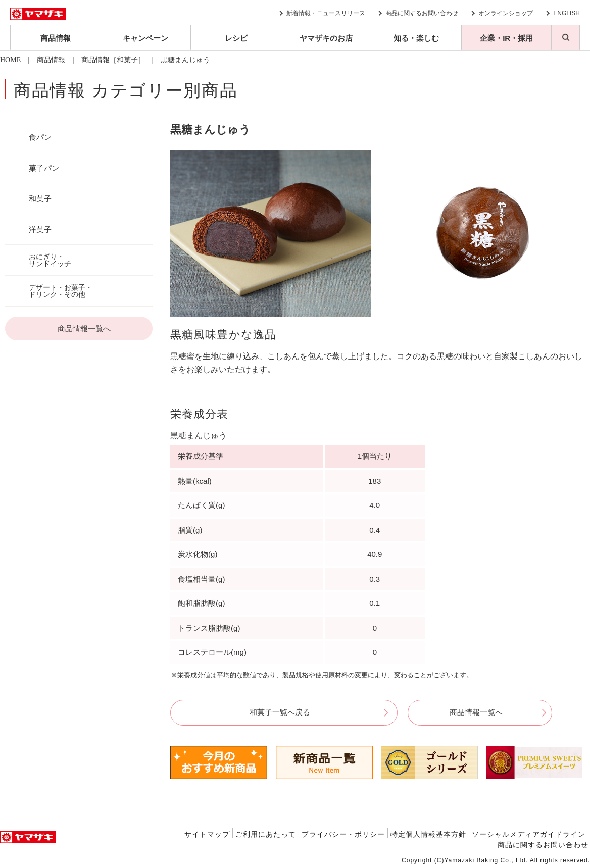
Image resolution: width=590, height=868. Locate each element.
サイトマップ (207, 834)
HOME (10, 60)
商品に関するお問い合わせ (422, 13)
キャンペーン (145, 38)
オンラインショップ (506, 13)
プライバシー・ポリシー (343, 834)
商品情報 (56, 38)
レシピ (236, 38)
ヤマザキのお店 (326, 38)
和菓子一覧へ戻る (280, 712)
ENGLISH (567, 13)
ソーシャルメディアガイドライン (529, 834)
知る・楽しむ (416, 38)
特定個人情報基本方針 (428, 834)
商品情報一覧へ (476, 712)
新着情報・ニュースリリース (326, 13)
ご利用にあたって (266, 834)
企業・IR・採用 (506, 38)
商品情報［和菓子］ (113, 60)
